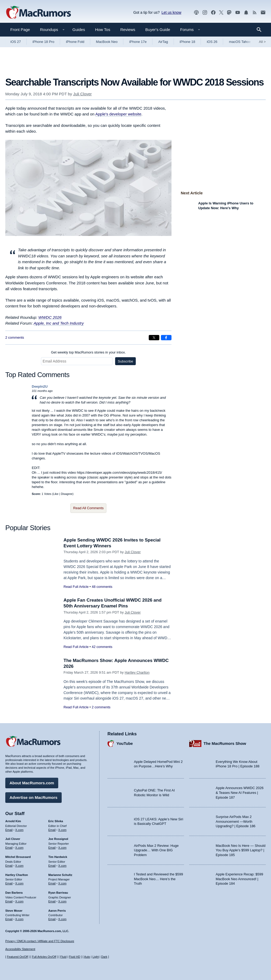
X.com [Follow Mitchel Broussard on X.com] (19, 866)
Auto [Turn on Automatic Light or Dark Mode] (87, 957)
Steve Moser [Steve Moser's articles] (14, 911)
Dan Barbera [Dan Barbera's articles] (14, 893)
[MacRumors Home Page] (38, 13)
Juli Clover (83, 94)
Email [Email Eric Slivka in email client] (52, 830)
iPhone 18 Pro (43, 42)
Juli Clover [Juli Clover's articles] (13, 839)
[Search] (261, 30)
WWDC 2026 (50, 317)
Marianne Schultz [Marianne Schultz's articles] (60, 875)
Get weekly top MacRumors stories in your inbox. (89, 352)
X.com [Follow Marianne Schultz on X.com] (62, 883)
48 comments (102, 587)
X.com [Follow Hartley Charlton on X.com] (19, 883)
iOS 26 (212, 42)
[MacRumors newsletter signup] (263, 13)
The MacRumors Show (225, 743)
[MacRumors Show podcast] (196, 13)
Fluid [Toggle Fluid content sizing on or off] (63, 957)
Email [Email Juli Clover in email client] (9, 848)
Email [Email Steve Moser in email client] (9, 919)
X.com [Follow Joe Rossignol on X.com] (62, 848)
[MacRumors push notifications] (246, 13)
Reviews (128, 30)
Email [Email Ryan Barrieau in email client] (52, 901)
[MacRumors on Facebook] (213, 13)
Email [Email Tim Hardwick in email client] (52, 866)
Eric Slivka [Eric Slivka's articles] (56, 821)
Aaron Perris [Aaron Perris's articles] (57, 911)
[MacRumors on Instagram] (205, 13)
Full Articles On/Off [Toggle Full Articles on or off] (44, 957)
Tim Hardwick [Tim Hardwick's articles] (58, 857)
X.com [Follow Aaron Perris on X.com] (62, 919)
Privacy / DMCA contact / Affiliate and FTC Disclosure (40, 941)
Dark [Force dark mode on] (104, 957)
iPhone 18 (188, 42)
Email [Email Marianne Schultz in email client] (52, 883)
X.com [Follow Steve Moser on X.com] (19, 919)
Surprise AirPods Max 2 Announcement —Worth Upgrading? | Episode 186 (236, 821)
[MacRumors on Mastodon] (229, 13)
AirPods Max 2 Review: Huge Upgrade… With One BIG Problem (156, 850)
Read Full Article (76, 587)
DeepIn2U (40, 386)
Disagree (67, 494)
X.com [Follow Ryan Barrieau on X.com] (62, 901)
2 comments (15, 337)
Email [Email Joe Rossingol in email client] (52, 848)
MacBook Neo (107, 42)
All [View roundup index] (262, 42)
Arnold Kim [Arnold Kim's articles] (13, 821)
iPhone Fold (75, 42)
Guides (79, 30)
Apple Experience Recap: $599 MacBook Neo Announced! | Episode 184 (239, 879)
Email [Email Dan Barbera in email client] (9, 901)
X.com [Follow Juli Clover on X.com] (19, 848)
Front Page (20, 30)
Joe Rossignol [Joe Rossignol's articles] (58, 839)
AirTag (163, 42)
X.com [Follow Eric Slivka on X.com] (62, 830)
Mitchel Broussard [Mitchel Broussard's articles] (18, 857)
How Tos (103, 30)
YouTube (125, 743)
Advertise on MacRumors (33, 797)
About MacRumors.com (32, 783)
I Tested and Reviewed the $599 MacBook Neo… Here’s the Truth (159, 879)
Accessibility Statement (20, 949)
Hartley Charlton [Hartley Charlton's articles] (17, 875)
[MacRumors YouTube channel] (238, 13)
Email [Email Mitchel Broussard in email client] (9, 866)
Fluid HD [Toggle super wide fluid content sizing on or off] (74, 957)
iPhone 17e (138, 42)
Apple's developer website (118, 114)
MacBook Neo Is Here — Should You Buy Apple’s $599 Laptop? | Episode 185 (241, 850)
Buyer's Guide (158, 30)
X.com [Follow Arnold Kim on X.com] (19, 830)
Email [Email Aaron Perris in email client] (52, 919)
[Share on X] (154, 338)
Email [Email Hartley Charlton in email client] (9, 883)
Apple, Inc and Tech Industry (59, 323)
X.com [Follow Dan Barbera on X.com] (19, 901)
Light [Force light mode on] (96, 957)
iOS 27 (16, 42)
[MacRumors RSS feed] (255, 13)
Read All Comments (89, 508)
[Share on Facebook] (166, 338)
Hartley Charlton (137, 672)
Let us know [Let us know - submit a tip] (171, 12)
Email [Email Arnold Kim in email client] (9, 830)
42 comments (102, 647)
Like (56, 494)
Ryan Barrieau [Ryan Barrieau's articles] (58, 893)
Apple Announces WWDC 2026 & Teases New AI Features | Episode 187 (240, 793)
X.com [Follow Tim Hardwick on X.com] (62, 866)
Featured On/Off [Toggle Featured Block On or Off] (17, 957)
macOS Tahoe (240, 42)
